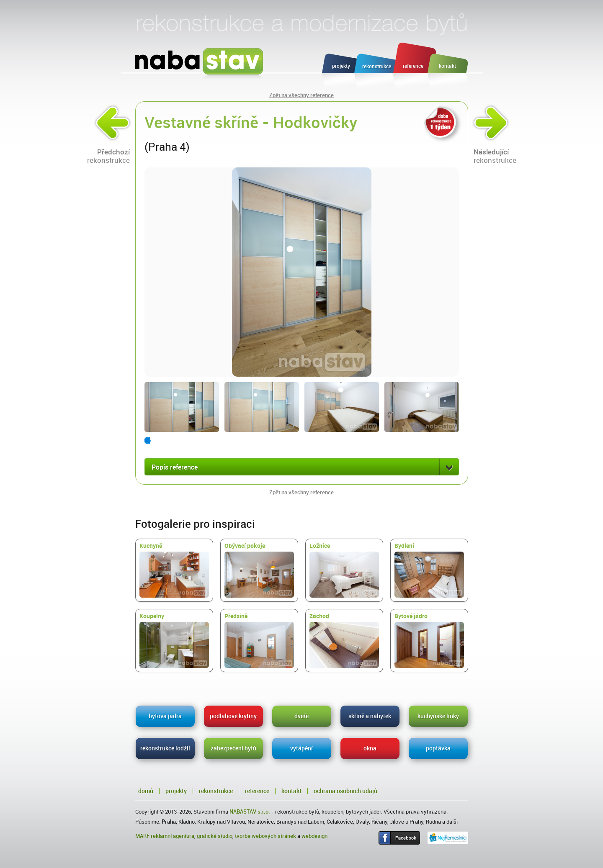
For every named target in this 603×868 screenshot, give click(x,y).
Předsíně (259, 640)
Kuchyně (174, 570)
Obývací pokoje (259, 570)
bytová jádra (165, 716)
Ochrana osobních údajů (345, 791)
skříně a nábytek (370, 716)
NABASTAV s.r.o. (250, 812)
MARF (142, 836)
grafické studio (215, 836)
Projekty (176, 791)
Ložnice (344, 570)
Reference (257, 791)
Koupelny (174, 640)
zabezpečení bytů (233, 748)
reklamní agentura (173, 836)
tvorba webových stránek (265, 836)
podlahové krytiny (233, 716)
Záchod (344, 640)
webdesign (314, 836)
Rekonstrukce (216, 791)
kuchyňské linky (438, 716)
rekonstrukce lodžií (165, 748)
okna (370, 748)
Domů (146, 791)
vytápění (301, 748)
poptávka (438, 748)
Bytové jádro (429, 640)
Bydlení (429, 570)
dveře (301, 716)
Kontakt (291, 791)
